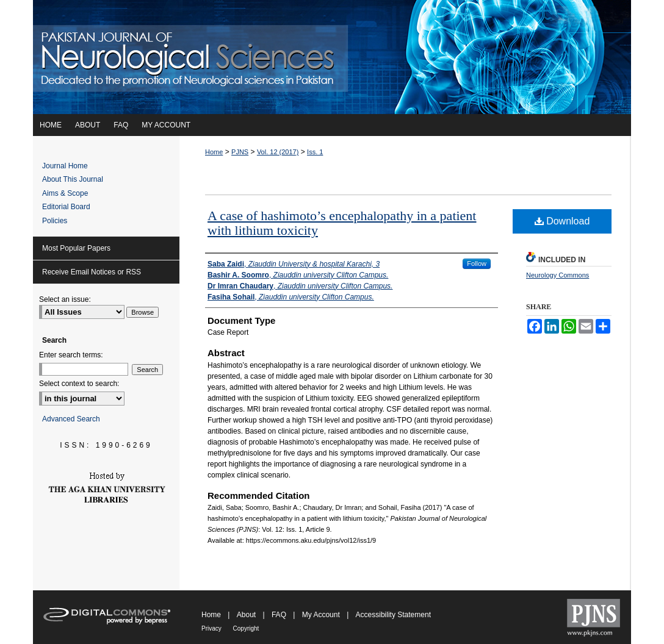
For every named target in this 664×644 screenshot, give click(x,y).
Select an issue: (65, 299)
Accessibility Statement (393, 615)
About (247, 615)
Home (214, 152)
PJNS (240, 152)
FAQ (280, 615)
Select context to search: (79, 384)
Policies (55, 221)
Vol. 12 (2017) (278, 152)
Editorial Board (66, 207)
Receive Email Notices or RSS (92, 272)
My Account (322, 615)
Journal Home (65, 166)
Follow (477, 263)
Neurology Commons (558, 275)
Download (562, 221)
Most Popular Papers (76, 248)
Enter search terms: (71, 355)
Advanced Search (71, 419)
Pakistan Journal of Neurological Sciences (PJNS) (332, 57)
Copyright (246, 628)
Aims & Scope (65, 193)
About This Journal (73, 179)
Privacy (212, 628)
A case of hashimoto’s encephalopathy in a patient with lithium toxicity (342, 223)
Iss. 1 (315, 152)
